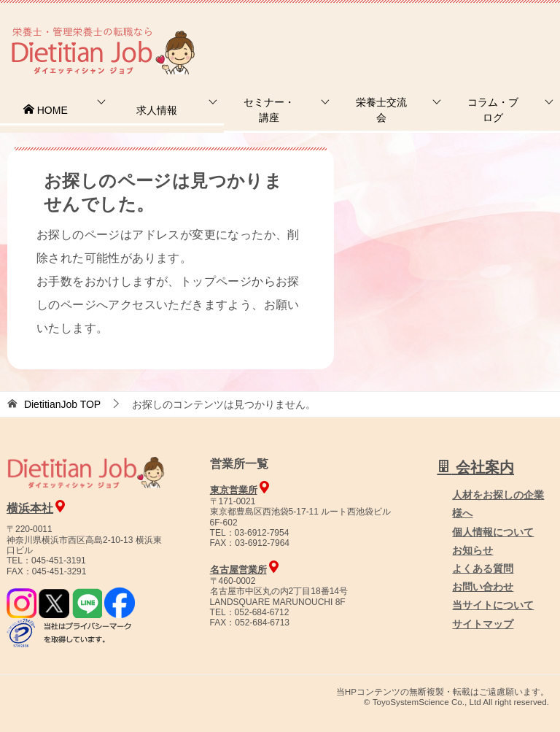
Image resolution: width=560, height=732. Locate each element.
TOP (62, 404)
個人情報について (493, 532)
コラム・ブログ (493, 110)
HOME (45, 110)
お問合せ (310, 32)
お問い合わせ (483, 587)
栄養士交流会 (381, 110)
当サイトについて (493, 605)
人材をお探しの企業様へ (462, 31)
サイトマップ (483, 624)
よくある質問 (483, 569)
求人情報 (157, 110)
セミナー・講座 (269, 110)
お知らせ (472, 550)
